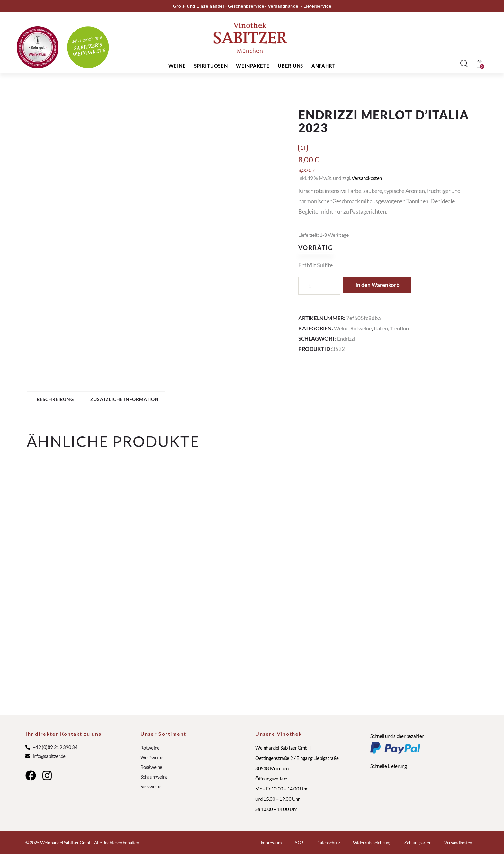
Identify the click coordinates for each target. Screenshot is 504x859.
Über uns (290, 66)
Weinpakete (253, 66)
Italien (383, 328)
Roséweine (151, 771)
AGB (299, 847)
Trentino (403, 328)
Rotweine (363, 328)
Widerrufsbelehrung (372, 847)
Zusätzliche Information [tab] (162, 401)
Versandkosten (368, 178)
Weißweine (152, 762)
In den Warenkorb (384, 286)
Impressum (271, 847)
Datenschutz (328, 847)
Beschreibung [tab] (72, 401)
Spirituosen (211, 66)
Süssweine (151, 791)
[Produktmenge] (319, 286)
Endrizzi (347, 339)
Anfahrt (324, 66)
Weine (177, 66)
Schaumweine (154, 781)
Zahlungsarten (418, 847)
